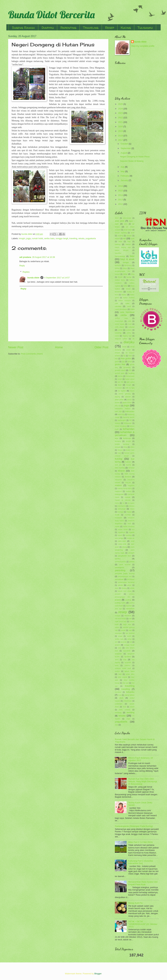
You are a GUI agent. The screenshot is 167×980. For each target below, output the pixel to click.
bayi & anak (127, 259)
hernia (120, 376)
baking (118, 244)
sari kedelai (130, 633)
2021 (121, 122)
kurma (129, 465)
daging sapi (127, 336)
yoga (128, 719)
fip (124, 356)
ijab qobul (131, 382)
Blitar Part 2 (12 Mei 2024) (140, 842)
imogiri (22, 238)
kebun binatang (121, 426)
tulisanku (130, 692)
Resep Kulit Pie (135, 903)
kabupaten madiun (123, 409)
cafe (116, 303)
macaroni (118, 480)
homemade (130, 376)
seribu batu (49, 238)
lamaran (131, 468)
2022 (121, 118)
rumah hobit (37, 238)
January (125, 180)
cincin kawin (120, 324)
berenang (128, 265)
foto (116, 359)
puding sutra (120, 603)
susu (117, 665)
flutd (130, 356)
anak (133, 233)
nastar (117, 527)
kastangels (122, 420)
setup (129, 639)
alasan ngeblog (121, 233)
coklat (120, 330)
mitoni (132, 509)
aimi (126, 224)
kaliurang (121, 414)
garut (117, 362)
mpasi (129, 512)
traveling (73, 238)
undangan (119, 704)
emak (128, 350)
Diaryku (48, 28)
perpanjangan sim (125, 576)
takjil (120, 674)
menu (117, 503)
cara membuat (127, 312)
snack (117, 645)
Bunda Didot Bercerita (51, 15)
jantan (117, 403)
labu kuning (120, 468)
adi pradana (25, 257)
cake (127, 303)
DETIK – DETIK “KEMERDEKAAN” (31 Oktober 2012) (143, 924)
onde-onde (122, 544)
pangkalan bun (124, 556)
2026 (121, 104)
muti (129, 524)
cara (132, 309)
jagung (117, 397)
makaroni (118, 491)
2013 (121, 200)
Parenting (68, 28)
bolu (125, 286)
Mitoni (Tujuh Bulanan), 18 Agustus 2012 (141, 759)
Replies (26, 272)
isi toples (122, 391)
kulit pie (118, 465)
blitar (125, 274)
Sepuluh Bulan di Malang (132, 161)
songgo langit (62, 238)
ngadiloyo (121, 532)
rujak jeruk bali (120, 622)
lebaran (121, 471)
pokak (132, 588)
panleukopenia (120, 562)
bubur (124, 295)
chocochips (119, 321)
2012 (121, 204)
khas (125, 447)
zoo (116, 725)
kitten (132, 447)
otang (124, 547)
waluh (132, 707)
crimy (129, 333)
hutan (120, 379)
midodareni (122, 506)
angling (120, 236)
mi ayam (131, 503)
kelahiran (127, 438)
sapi (130, 630)
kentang (118, 441)
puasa (118, 600)
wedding (131, 712)
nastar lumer (123, 529)
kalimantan (130, 411)
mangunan (119, 494)
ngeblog (129, 535)
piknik (120, 585)
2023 (121, 113)
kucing (119, 459)
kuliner (128, 462)
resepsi (118, 616)
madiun (118, 485)
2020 (121, 126)
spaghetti (118, 654)
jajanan (128, 397)
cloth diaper (120, 327)
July (123, 167)
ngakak (132, 532)
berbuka (118, 265)
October (125, 144)
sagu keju (127, 624)
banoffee (118, 253)
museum (118, 518)
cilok (129, 321)
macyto (128, 483)
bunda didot (33, 278)
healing (131, 373)
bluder (120, 277)
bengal (126, 262)
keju (117, 438)
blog (133, 274)
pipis (117, 588)
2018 (121, 136)
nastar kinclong (129, 527)
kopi (119, 453)
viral (124, 707)
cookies (129, 330)
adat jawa (120, 221)
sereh (129, 636)
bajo (129, 242)
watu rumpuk (125, 710)
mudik (117, 515)
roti (130, 619)
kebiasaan (128, 423)
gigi (123, 362)
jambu (129, 400)
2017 (121, 140)
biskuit (117, 274)
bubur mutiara (129, 298)
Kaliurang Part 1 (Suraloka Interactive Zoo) (141, 862)
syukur (117, 671)
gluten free (120, 364)
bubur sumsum (125, 301)
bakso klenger (122, 250)
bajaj (120, 242)
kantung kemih (129, 417)
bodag (129, 277)
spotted (128, 657)
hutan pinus (130, 379)
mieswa (132, 506)
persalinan (119, 579)
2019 (121, 131)
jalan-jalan (119, 400)
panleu (118, 559)
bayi (132, 256)
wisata (81, 238)
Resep (110, 28)
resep (123, 612)
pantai (132, 562)
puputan (129, 606)
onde (133, 541)
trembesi (118, 692)
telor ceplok (123, 677)
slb (131, 642)
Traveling (91, 28)
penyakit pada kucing (125, 573)
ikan (120, 385)
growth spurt (120, 370)
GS (130, 370)
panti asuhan (125, 565)
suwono (127, 665)
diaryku (129, 342)
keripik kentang (122, 444)
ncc (133, 529)
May (123, 171)
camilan (118, 306)
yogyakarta (91, 238)
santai (123, 630)
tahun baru (129, 671)
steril (117, 660)
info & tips (130, 388)
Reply (22, 266)
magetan (131, 486)
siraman (124, 642)
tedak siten (130, 674)
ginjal (130, 362)
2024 (121, 109)
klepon (120, 450)
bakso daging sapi (123, 247)
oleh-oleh (122, 541)
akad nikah (128, 230)
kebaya (118, 423)
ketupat (118, 447)
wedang (118, 713)
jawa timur (127, 402)
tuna (120, 695)
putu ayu (118, 609)
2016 (121, 186)
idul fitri (120, 382)
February (125, 176)
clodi (130, 324)
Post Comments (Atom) (32, 354)
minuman (122, 509)
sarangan (118, 633)
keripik (128, 441)
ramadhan (130, 609)
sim (116, 642)
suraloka (128, 663)
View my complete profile (143, 46)
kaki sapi (118, 412)
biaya (125, 268)
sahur (117, 627)
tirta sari (126, 683)
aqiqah (129, 236)
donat (124, 347)
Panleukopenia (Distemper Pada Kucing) (134, 826)
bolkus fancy (120, 280)
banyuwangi (120, 256)
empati (117, 353)
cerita (124, 315)
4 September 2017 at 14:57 (57, 278)
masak (128, 497)
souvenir (127, 651)
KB (131, 420)
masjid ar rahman (123, 500)
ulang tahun (129, 695)
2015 (121, 191)
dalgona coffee (121, 339)
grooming (127, 367)
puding (128, 600)
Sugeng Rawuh (23, 28)
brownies (119, 292)
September (126, 148)
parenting (120, 570)
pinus (129, 585)
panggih (131, 553)
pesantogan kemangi (126, 582)
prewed (118, 594)
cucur (117, 336)
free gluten (126, 358)
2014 (121, 195)
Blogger (98, 974)
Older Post (101, 347)
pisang (124, 588)
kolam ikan (130, 450)
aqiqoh (117, 239)
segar (120, 636)
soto (120, 648)
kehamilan (129, 429)
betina (117, 268)
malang (129, 491)
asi (124, 238)
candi (129, 306)
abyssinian (127, 218)
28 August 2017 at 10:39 (44, 257)
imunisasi (118, 388)
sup (125, 660)
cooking (118, 333)
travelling (126, 689)
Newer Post (16, 347)
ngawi (120, 535)
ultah (121, 698)
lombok (128, 477)
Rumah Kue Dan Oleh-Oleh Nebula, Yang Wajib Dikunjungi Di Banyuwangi (143, 781)
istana (132, 391)
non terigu (119, 538)
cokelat (131, 327)
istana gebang (125, 394)
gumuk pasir (120, 373)
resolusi (128, 616)
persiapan (131, 579)
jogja (28, 238)
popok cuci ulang (125, 591)
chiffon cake (121, 318)
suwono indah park (123, 668)
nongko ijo (131, 538)
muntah (128, 515)
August (124, 153)
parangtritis (120, 567)
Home (59, 347)
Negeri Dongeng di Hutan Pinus (135, 157)
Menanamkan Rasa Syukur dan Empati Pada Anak (143, 883)
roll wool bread (120, 619)
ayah (133, 239)
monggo (120, 512)
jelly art (118, 406)
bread (128, 289)
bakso (128, 244)
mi (123, 503)
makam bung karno (125, 488)
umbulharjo (127, 701)
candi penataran (121, 309)
